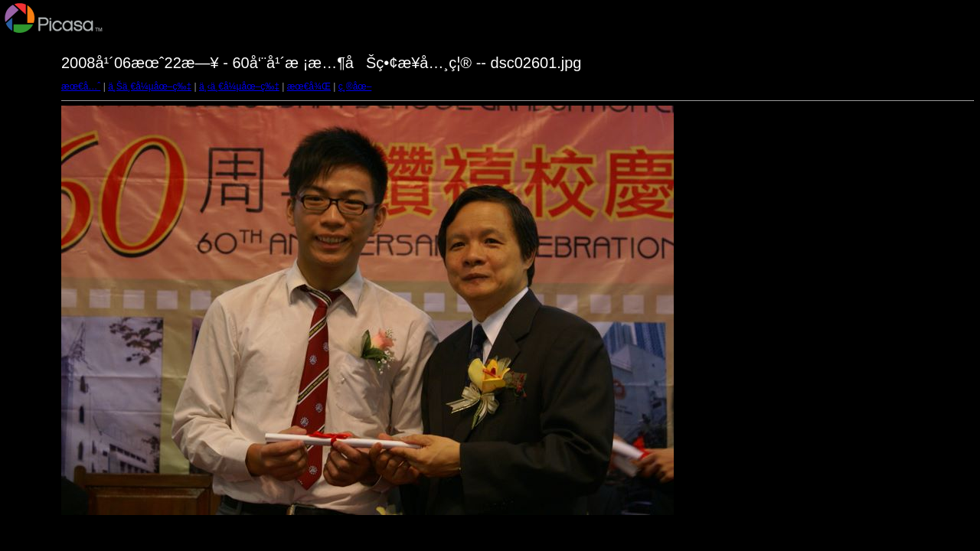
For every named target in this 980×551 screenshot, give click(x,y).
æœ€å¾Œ (309, 86)
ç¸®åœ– (355, 86)
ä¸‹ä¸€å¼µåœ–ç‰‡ (239, 86)
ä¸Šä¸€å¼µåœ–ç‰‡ (150, 86)
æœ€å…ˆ (81, 86)
